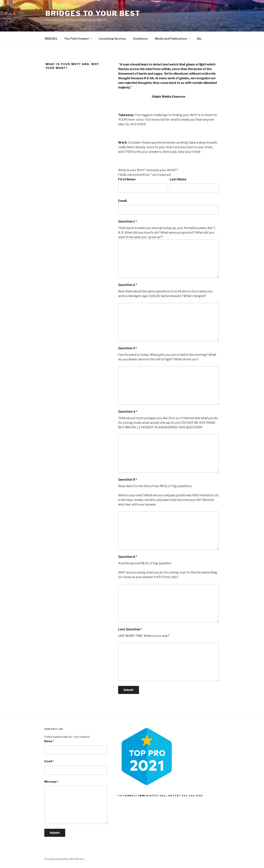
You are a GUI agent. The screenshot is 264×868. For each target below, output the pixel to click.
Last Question (130, 629)
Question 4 (128, 412)
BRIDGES (51, 39)
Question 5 (128, 480)
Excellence (141, 39)
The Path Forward (78, 39)
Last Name (178, 179)
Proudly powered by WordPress (64, 859)
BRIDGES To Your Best (93, 13)
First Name (127, 179)
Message (51, 782)
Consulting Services (112, 39)
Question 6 (128, 557)
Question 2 (128, 285)
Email (123, 201)
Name (49, 741)
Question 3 (128, 348)
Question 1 (127, 221)
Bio (199, 39)
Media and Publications (173, 39)
